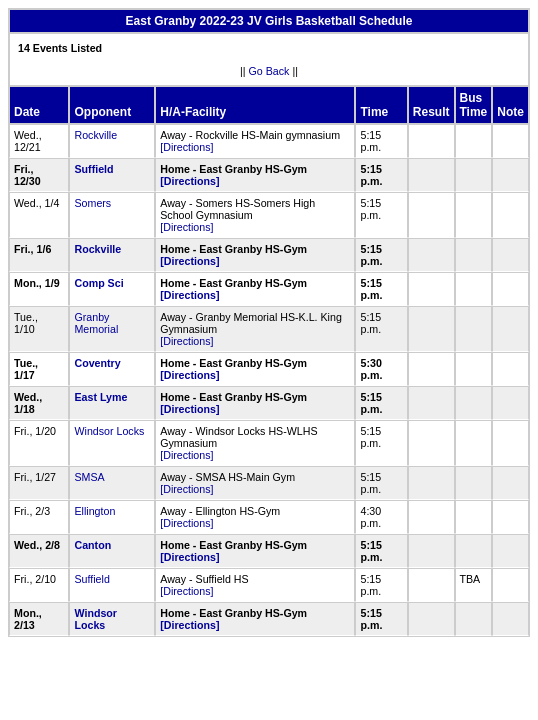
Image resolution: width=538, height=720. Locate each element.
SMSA (89, 477)
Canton (92, 545)
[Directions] (186, 147)
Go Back (269, 71)
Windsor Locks (109, 431)
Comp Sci (98, 283)
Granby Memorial (96, 323)
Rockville (95, 135)
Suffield (93, 169)
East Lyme (100, 397)
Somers (92, 203)
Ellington (94, 511)
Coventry (97, 363)
